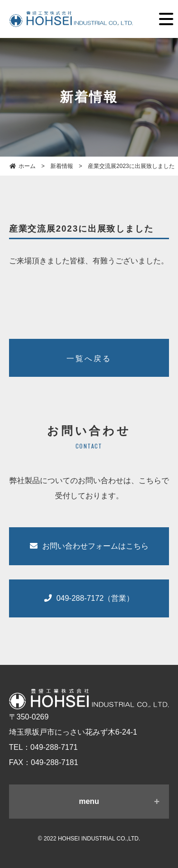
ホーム (23, 166)
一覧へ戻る (89, 359)
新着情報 (62, 166)
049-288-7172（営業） (89, 598)
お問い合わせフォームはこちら (89, 546)
